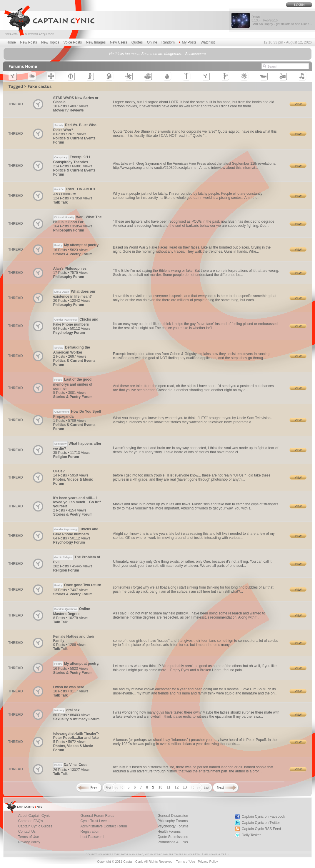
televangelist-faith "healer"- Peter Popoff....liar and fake (76, 736)
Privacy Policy (29, 842)
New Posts (28, 42)
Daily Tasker (251, 835)
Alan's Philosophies (70, 269)
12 (177, 787)
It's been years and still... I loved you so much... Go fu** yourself (77, 502)
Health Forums (169, 832)
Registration (90, 832)
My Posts (187, 42)
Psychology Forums (173, 826)
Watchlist (208, 42)
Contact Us (27, 832)
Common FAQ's (31, 821)
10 (160, 787)
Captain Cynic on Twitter (261, 823)
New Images (96, 42)
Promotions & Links (172, 842)
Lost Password (92, 837)
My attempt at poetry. (76, 245)
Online (152, 42)
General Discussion (173, 816)
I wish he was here (69, 687)
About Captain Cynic (34, 816)
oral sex (66, 710)
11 (168, 787)
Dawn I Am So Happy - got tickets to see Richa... (282, 20)
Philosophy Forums (172, 821)
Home (11, 42)
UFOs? (59, 471)
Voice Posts (73, 42)
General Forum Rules (97, 816)
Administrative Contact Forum (104, 826)
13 (185, 787)
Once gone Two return (77, 585)
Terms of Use (29, 837)
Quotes (137, 42)
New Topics (50, 42)
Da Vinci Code (70, 765)
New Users (119, 42)
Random (168, 42)
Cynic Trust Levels (95, 821)
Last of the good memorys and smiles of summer (73, 384)
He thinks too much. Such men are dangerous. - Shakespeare (157, 54)
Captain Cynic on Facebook (263, 817)
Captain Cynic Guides (35, 826)
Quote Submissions (173, 837)
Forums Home (23, 66)
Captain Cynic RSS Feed (261, 829)
